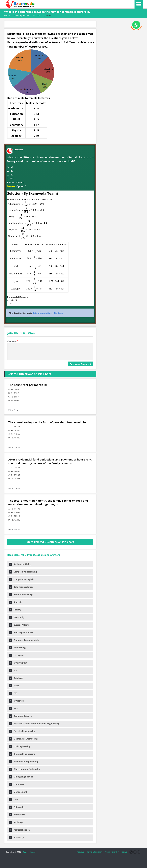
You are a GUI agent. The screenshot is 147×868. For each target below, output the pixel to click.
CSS (13, 693)
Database (16, 678)
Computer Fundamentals (24, 640)
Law (13, 799)
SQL (13, 670)
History (15, 610)
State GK (16, 602)
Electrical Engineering (22, 731)
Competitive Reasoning (23, 572)
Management (18, 792)
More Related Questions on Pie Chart (50, 542)
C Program (16, 655)
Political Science (19, 830)
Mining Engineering (21, 777)
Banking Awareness (21, 632)
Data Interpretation (42, 313)
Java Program (18, 663)
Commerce (17, 784)
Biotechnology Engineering (25, 769)
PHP (13, 708)
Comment (13, 341)
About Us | (81, 852)
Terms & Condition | (95, 852)
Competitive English (21, 579)
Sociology (16, 822)
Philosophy (17, 807)
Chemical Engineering (22, 754)
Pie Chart (58, 313)
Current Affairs (19, 625)
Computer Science (20, 716)
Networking (17, 648)
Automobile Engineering (23, 762)
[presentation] (25, 220)
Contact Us (123, 852)
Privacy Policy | (111, 852)
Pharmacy (16, 837)
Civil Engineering (20, 746)
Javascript (16, 701)
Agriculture (17, 815)
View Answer (14, 410)
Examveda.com (29, 852)
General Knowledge (21, 594)
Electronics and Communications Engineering (34, 724)
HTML (14, 686)
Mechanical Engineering (23, 739)
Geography (17, 617)
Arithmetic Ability (20, 564)
